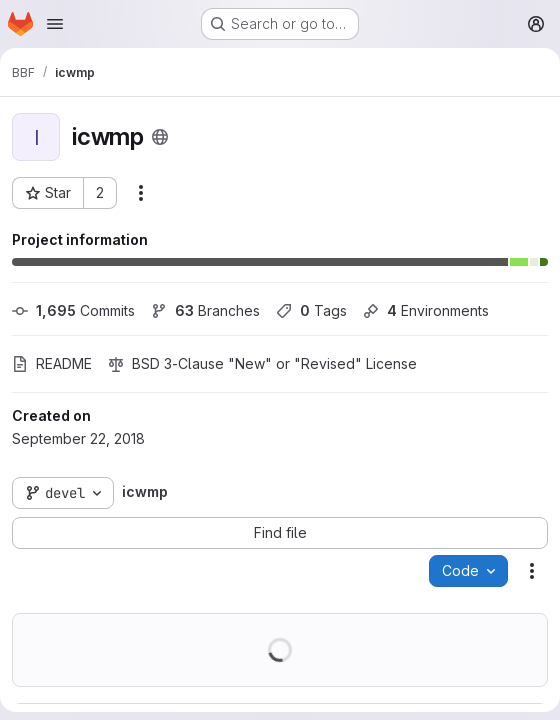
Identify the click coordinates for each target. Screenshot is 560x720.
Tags (311, 310)
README (52, 363)
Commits (73, 310)
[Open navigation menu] (55, 24)
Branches (205, 310)
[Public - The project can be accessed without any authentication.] (160, 137)
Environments (426, 310)
